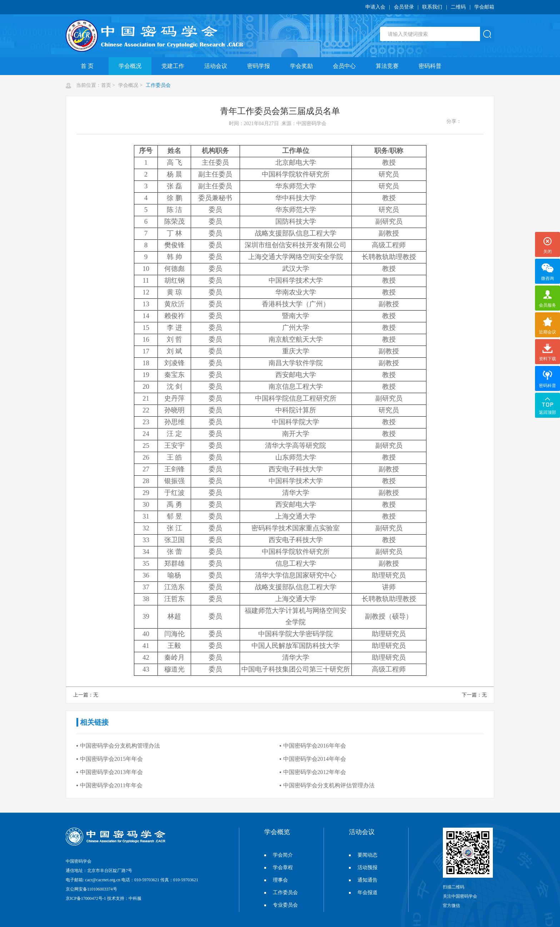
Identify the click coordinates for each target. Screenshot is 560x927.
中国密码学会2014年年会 (315, 759)
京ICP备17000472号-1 (86, 898)
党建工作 (173, 66)
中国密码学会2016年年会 (315, 746)
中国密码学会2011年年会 (111, 785)
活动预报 (363, 867)
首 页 (87, 66)
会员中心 (344, 66)
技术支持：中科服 (124, 898)
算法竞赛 (387, 66)
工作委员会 (158, 85)
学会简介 (279, 855)
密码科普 (430, 66)
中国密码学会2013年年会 (111, 772)
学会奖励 (301, 66)
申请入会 (375, 7)
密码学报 (259, 66)
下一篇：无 (474, 695)
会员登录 (404, 7)
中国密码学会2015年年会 (111, 759)
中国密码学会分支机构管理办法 (120, 746)
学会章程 (279, 867)
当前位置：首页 (94, 85)
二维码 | (462, 7)
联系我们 (432, 7)
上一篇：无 (86, 695)
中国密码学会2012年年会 (315, 772)
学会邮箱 (484, 7)
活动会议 (216, 66)
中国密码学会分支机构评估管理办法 (329, 785)
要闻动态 (363, 855)
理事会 (276, 880)
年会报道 (363, 893)
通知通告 (363, 880)
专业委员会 (281, 905)
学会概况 (130, 66)
